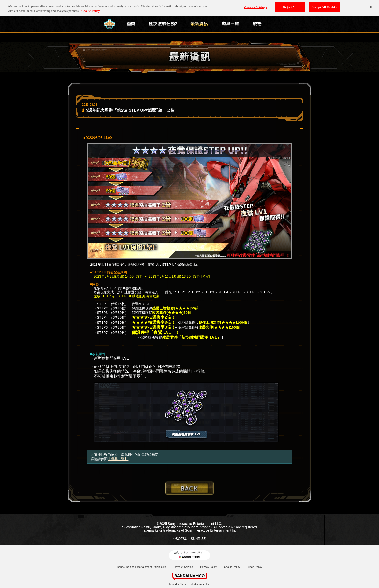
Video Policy (255, 567)
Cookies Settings (255, 6)
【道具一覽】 (118, 459)
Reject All (290, 6)
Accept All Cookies (324, 6)
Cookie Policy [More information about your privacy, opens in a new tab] (91, 9)
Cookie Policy (232, 567)
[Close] (371, 6)
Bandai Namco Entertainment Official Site (141, 567)
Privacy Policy (208, 567)
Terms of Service (183, 567)
